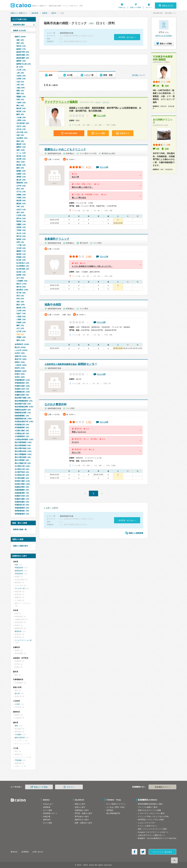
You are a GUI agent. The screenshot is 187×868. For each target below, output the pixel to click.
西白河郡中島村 (23, 448)
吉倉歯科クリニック (57, 239)
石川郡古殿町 (22, 478)
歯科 (16, 726)
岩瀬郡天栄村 (22, 395)
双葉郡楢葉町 (22, 490)
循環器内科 (19, 571)
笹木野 (21, 159)
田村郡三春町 (22, 481)
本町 (20, 302)
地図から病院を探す (21, 546)
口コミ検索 (48, 810)
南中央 (21, 287)
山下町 (21, 331)
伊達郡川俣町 (22, 386)
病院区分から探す (82, 820)
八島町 (21, 319)
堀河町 (21, 254)
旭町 (20, 40)
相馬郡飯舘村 (22, 514)
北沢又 (21, 126)
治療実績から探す (82, 810)
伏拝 (20, 242)
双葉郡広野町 (22, 487)
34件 (167, 149)
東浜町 (21, 239)
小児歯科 (18, 734)
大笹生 (21, 76)
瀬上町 (21, 180)
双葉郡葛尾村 (22, 508)
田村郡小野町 (22, 484)
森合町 (21, 308)
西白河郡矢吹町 (23, 451)
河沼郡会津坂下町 (24, 422)
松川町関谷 (23, 266)
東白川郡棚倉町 (23, 454)
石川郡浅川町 (22, 475)
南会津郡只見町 (23, 404)
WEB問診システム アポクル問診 (151, 820)
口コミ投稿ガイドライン (116, 804)
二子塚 (21, 245)
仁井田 (21, 215)
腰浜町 (21, 144)
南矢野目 (22, 290)
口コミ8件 (104, 422)
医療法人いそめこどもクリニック (65, 149)
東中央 (21, 236)
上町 (20, 73)
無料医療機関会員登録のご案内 (150, 804)
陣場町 (21, 171)
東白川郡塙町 (22, 460)
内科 (16, 565)
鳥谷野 (21, 200)
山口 (20, 328)
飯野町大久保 (24, 64)
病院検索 (35, 13)
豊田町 (21, 204)
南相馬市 (21, 371)
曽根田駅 (106, 102)
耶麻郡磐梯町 (22, 416)
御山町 (21, 108)
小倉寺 (21, 103)
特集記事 (47, 816)
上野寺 (21, 120)
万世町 (21, 230)
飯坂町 (21, 49)
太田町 (21, 79)
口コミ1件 (104, 257)
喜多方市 (21, 359)
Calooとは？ (48, 804)
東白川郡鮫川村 (23, 463)
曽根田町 (22, 183)
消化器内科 (19, 574)
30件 (167, 86)
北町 (20, 135)
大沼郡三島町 (22, 431)
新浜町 (21, 165)
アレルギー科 (20, 588)
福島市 (54, 13)
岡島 (20, 91)
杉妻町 (21, 174)
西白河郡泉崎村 (23, 445)
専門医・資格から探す (84, 813)
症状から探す (80, 807)
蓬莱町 (21, 251)
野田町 (21, 221)
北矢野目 (22, 138)
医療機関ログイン (162, 787)
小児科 (17, 704)
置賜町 (21, 97)
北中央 (21, 129)
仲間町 (21, 195)
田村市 (20, 368)
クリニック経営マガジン (148, 826)
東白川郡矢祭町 (23, 457)
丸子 (20, 278)
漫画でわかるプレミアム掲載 (149, 810)
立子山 (21, 192)
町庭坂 (21, 257)
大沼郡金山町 (22, 433)
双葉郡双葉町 (22, 502)
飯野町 (21, 61)
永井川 (21, 210)
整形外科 (18, 631)
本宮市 (20, 377)
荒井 (20, 43)
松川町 (21, 260)
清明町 (21, 177)
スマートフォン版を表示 (162, 852)
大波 (20, 82)
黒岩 (20, 141)
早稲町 (21, 337)
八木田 (21, 311)
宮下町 (21, 293)
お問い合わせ (38, 852)
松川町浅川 (23, 263)
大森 (21, 88)
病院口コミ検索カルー (19, 13)
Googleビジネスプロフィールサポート (153, 832)
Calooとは (122, 7)
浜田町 (21, 227)
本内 (20, 299)
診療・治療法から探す (84, 823)
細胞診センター (71, 364)
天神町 (21, 198)
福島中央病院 (53, 305)
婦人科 (17, 693)
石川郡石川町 (22, 466)
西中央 (21, 218)
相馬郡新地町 (22, 511)
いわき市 (21, 350)
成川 (20, 212)
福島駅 (98, 102)
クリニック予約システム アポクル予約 (153, 816)
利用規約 (110, 810)
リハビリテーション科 (23, 640)
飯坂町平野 (23, 52)
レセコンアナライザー (147, 823)
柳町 (20, 325)
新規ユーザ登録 (136, 7)
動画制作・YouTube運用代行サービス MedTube (157, 838)
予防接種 (18, 760)
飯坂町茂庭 (23, 55)
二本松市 (21, 365)
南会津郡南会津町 (24, 407)
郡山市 (20, 347)
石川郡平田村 (22, 472)
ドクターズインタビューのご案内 (151, 813)
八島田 (21, 317)
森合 (21, 305)
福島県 (45, 13)
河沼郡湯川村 (22, 425)
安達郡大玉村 (22, 389)
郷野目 (21, 147)
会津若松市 (22, 344)
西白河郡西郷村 (23, 442)
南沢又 (21, 284)
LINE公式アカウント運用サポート (151, 835)
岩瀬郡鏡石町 (22, 392)
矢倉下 (21, 313)
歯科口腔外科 (20, 738)
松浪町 (21, 275)
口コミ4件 (104, 167)
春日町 (21, 111)
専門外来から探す (82, 816)
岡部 (20, 93)
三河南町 (22, 281)
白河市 (20, 353)
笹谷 (21, 162)
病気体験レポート (50, 813)
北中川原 (22, 132)
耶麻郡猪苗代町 (23, 419)
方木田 (21, 248)
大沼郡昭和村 (22, 436)
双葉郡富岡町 (22, 493)
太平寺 (21, 186)
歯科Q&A (47, 820)
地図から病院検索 (136, 533)
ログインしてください (164, 36)
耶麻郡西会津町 (23, 413)
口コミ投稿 (48, 823)
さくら (21, 153)
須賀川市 (21, 356)
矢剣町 (21, 322)
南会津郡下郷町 (23, 398)
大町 (20, 85)
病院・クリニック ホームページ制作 (152, 829)
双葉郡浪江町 (22, 505)
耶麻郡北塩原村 (23, 410)
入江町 (21, 70)
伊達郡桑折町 (22, 380)
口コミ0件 (101, 116)
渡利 (21, 340)
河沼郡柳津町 (22, 427)
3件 (158, 86)
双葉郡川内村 (22, 496)
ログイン (149, 7)
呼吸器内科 (19, 568)
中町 (20, 206)
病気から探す (80, 804)
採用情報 (25, 852)
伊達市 (20, 374)
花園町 (21, 224)
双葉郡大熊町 (22, 499)
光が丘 (21, 233)
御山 (20, 105)
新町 (20, 168)
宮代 (20, 296)
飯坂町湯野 (23, 58)
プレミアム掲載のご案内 (148, 807)
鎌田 (20, 114)
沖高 (20, 99)
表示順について (138, 75)
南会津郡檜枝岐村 (24, 401)
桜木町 (21, 156)
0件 (158, 149)
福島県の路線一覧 (20, 529)
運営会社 (14, 852)
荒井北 (21, 46)
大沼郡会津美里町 (24, 439)
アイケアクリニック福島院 (61, 102)
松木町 (21, 272)
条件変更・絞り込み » (127, 37)
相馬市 (20, 362)
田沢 (20, 189)
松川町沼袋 (23, 269)
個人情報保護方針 (113, 813)
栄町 (21, 150)
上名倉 (21, 117)
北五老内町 (23, 123)
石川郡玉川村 (22, 469)
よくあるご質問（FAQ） (116, 807)
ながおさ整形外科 (56, 404)
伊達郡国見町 (22, 383)
